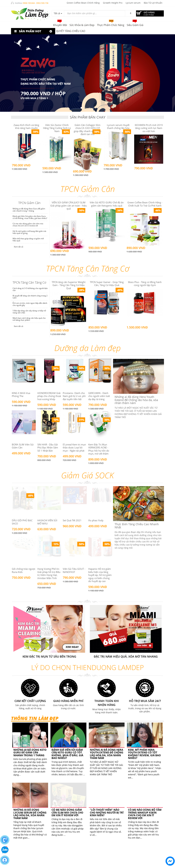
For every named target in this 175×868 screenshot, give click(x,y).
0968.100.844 (29, 3)
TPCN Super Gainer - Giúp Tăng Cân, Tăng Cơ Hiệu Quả (107, 284)
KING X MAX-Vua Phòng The (21, 395)
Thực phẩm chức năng (111, 24)
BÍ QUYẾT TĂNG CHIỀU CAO (69, 31)
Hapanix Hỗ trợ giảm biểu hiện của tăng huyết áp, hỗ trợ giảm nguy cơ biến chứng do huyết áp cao (100, 575)
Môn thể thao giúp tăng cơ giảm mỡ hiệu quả (28, 240)
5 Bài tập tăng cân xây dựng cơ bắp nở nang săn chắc (29, 312)
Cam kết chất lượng (30, 701)
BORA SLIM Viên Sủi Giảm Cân (23, 446)
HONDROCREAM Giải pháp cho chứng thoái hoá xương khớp (49, 396)
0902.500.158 (42, 3)
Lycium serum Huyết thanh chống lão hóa (118, 127)
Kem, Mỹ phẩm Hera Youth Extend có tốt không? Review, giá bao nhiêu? (144, 754)
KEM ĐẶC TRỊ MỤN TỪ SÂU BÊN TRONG (49, 656)
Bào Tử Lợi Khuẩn (153, 3)
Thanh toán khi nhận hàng (107, 703)
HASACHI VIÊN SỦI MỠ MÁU (47, 522)
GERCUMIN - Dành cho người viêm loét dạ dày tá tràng (99, 396)
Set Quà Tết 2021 (72, 520)
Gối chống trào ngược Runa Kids (24, 570)
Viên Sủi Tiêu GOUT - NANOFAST (74, 570)
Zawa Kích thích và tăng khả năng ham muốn (26, 127)
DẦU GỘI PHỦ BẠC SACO (22, 522)
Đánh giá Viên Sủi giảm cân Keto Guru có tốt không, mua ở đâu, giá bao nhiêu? (30, 217)
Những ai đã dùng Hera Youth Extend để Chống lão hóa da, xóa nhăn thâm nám (107, 754)
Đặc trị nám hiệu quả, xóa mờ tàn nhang (126, 656)
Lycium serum (133, 3)
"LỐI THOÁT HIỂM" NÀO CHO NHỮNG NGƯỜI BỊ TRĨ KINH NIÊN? (107, 790)
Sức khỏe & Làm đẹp (82, 25)
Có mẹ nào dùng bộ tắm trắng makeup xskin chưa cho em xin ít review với (145, 792)
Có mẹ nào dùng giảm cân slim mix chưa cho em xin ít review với (28, 225)
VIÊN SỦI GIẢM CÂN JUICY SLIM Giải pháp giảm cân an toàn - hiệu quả (69, 205)
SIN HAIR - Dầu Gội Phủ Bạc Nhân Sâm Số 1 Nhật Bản (48, 448)
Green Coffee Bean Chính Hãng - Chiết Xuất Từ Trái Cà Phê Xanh (145, 204)
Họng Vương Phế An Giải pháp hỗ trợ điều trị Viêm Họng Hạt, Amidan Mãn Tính (49, 573)
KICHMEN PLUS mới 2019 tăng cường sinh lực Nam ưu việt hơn (149, 128)
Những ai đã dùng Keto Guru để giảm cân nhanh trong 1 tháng (29, 210)
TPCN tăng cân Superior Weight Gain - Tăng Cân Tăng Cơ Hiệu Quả (69, 285)
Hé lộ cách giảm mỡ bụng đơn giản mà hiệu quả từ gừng (29, 232)
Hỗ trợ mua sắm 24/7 (145, 701)
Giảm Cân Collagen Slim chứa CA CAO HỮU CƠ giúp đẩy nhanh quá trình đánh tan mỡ (87, 130)
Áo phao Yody (96, 520)
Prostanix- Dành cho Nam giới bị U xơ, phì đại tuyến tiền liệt (74, 396)
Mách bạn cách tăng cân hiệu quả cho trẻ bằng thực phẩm (29, 319)
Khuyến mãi (60, 24)
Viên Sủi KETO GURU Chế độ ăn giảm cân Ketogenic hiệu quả (107, 204)
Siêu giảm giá (135, 24)
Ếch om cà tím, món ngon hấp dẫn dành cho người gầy (30, 304)
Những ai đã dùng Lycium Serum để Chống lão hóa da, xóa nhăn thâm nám (30, 814)
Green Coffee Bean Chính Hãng (83, 3)
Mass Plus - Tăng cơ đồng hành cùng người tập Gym (145, 284)
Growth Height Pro (113, 3)
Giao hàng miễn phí (68, 701)
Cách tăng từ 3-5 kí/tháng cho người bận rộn (30, 289)
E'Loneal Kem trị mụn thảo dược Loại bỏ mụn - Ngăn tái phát (74, 448)
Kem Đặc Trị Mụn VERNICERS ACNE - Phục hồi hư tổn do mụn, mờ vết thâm (99, 449)
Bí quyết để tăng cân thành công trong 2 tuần (30, 297)
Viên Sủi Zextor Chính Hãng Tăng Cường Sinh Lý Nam (57, 128)
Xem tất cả (18, 247)
